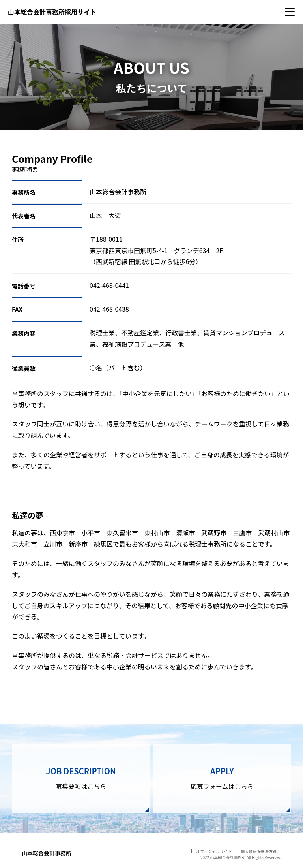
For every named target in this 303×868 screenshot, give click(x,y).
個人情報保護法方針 (259, 851)
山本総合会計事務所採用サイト (52, 12)
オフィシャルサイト (214, 851)
